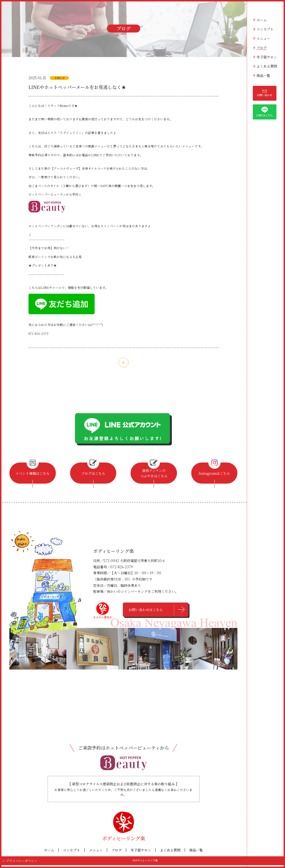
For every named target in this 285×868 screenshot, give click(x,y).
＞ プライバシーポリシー (16, 864)
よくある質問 (267, 66)
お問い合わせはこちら (147, 613)
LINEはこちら (264, 112)
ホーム (262, 20)
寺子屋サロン (267, 57)
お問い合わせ (264, 93)
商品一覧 (263, 75)
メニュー (263, 38)
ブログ (262, 47)
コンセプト (265, 29)
